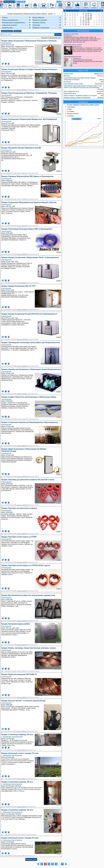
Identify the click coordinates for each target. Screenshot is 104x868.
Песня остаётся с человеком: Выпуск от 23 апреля (80, 95)
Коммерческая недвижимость (14, 23)
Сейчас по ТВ (83, 71)
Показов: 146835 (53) (22, 254)
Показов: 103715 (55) (22, 145)
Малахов (67, 76)
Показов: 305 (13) (21, 750)
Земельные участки (10, 25)
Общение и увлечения (41, 28)
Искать (58, 34)
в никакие (70, 116)
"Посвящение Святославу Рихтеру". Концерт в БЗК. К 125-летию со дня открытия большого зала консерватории (83, 87)
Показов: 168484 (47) (22, 697)
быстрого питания (73, 114)
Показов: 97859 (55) (22, 731)
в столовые (71, 111)
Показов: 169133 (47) (22, 671)
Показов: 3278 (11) (22, 835)
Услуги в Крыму (38, 17)
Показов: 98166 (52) (22, 66)
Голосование (83, 102)
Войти (59, 2)
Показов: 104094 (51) (22, 173)
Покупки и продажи (40, 20)
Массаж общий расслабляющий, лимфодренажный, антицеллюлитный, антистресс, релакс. (84, 62)
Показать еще (31, 859)
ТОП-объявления (83, 31)
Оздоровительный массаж (73, 56)
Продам (18, 31)
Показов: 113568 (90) (22, 621)
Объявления (10, 2)
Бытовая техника (39, 23)
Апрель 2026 (83, 11)
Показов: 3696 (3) (21, 856)
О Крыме (21, 2)
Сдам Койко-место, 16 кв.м (73, 45)
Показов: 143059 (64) (22, 419)
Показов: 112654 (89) (22, 534)
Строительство (7, 28)
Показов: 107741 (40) (22, 394)
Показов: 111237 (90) (22, 591)
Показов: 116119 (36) (22, 226)
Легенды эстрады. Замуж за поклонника (77, 98)
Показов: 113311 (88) (22, 505)
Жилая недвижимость (10, 20)
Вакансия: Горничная (71, 34)
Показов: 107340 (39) (22, 309)
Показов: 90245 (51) (22, 90)
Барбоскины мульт (70, 93)
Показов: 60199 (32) (22, 645)
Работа (5, 17)
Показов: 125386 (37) (22, 283)
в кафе (69, 109)
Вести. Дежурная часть (71, 91)
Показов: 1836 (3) (21, 779)
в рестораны (71, 107)
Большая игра (69, 74)
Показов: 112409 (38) (22, 339)
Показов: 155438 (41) (22, 366)
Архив (99, 118)
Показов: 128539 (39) (22, 446)
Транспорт (36, 25)
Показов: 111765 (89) (22, 562)
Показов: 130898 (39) (22, 199)
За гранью (67, 82)
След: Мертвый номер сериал (74, 84)
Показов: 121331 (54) (22, 116)
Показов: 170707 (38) (22, 476)
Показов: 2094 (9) (21, 807)
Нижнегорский (7, 31)
